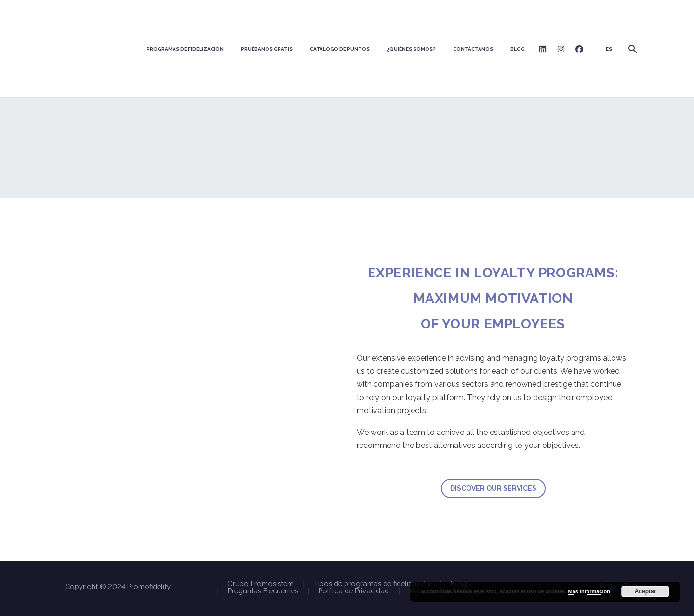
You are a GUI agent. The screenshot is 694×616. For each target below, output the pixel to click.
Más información (589, 591)
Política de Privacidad (354, 591)
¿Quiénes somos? (411, 49)
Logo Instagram (561, 49)
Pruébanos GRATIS (267, 49)
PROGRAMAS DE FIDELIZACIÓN (185, 49)
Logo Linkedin (543, 49)
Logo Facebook (579, 49)
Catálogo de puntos (340, 49)
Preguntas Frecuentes (263, 591)
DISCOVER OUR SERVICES (493, 488)
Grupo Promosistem (260, 584)
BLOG (518, 49)
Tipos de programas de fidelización (372, 584)
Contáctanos (473, 49)
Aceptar (646, 591)
